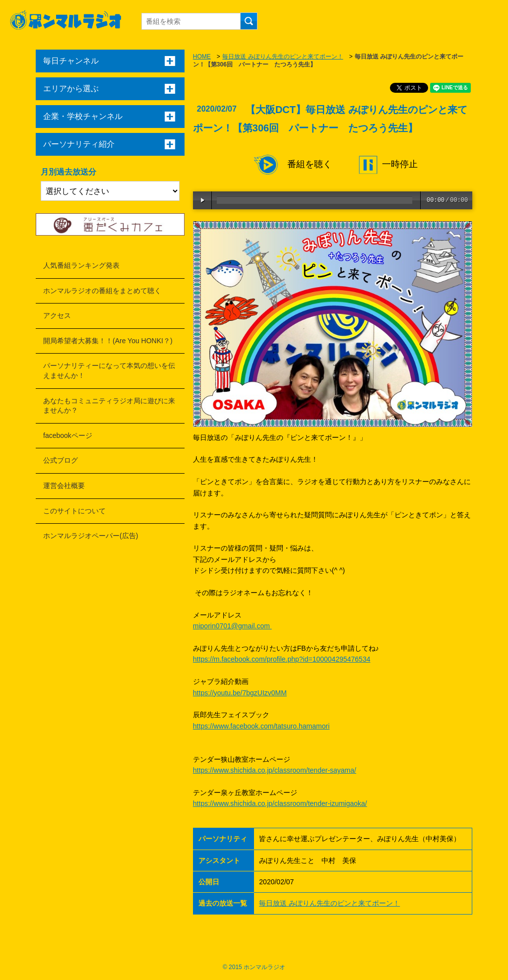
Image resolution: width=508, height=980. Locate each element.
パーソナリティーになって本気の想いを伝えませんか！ (109, 370)
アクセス (57, 315)
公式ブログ (61, 460)
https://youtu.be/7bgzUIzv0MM (240, 693)
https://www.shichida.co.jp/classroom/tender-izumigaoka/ (280, 803)
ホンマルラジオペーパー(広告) (91, 536)
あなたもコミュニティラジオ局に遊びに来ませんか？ (109, 406)
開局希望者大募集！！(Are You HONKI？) (108, 341)
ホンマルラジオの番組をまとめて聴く (102, 291)
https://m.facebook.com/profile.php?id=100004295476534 (282, 659)
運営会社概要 (64, 486)
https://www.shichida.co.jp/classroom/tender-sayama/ (275, 770)
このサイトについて (74, 511)
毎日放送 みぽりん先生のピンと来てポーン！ (283, 57)
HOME (202, 57)
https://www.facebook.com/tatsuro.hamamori (261, 726)
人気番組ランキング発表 (81, 265)
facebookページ (68, 435)
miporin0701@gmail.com (232, 626)
